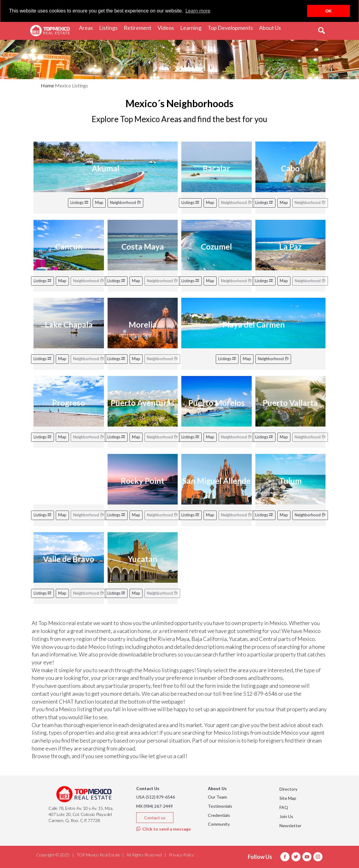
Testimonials (220, 806)
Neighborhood (125, 202)
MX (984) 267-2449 (155, 806)
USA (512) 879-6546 (156, 797)
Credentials (219, 815)
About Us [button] (272, 27)
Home (47, 85)
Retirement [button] (139, 27)
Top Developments (230, 27)
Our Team (217, 797)
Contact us (155, 818)
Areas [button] (87, 27)
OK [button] (329, 11)
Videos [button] (167, 27)
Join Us (286, 816)
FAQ (284, 807)
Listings (79, 202)
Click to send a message (164, 829)
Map (99, 202)
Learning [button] (192, 27)
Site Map (288, 798)
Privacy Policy (181, 855)
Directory (288, 789)
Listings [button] (110, 27)
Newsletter (290, 826)
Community (219, 824)
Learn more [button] (198, 11)
